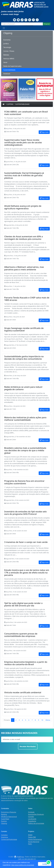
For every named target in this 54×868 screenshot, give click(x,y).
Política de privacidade (36, 823)
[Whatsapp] (37, 20)
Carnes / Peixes (9, 51)
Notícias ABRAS (9, 59)
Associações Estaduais (36, 814)
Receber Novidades (28, 747)
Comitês (31, 817)
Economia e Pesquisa (9, 812)
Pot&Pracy (19, 857)
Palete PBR (32, 837)
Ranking (4, 814)
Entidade (31, 812)
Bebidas (6, 55)
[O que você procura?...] (22, 24)
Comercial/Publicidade (9, 839)
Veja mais (44, 132)
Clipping (10, 104)
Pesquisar (47, 24)
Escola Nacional (34, 842)
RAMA (30, 835)
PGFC (30, 844)
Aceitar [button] (45, 864)
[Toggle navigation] (4, 28)
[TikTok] (22, 20)
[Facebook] (26, 20)
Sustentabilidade (9, 70)
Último (48, 720)
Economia (7, 40)
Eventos (4, 821)
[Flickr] (18, 20)
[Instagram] (33, 20)
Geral (5, 62)
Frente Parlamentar (35, 839)
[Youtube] (15, 20)
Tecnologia (7, 47)
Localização (32, 819)
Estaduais (7, 74)
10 (42, 720)
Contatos (4, 835)
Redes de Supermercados (12, 66)
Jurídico (6, 44)
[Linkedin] (30, 20)
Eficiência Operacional (9, 817)
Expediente (32, 821)
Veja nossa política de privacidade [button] (23, 865)
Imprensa (5, 837)
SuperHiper (5, 819)
